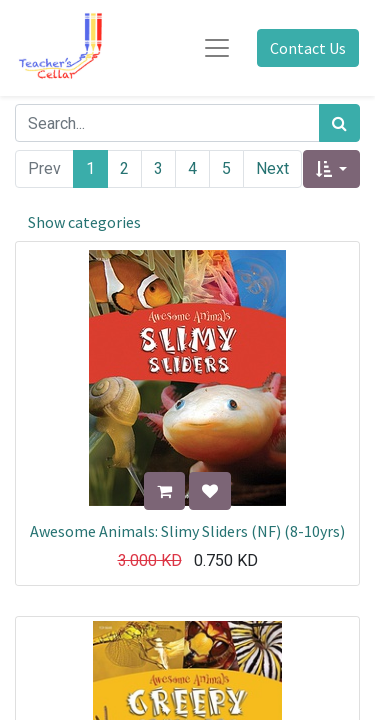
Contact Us (308, 48)
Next (272, 168)
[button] (331, 169)
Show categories (84, 222)
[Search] (339, 123)
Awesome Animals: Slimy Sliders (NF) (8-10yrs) (187, 531)
